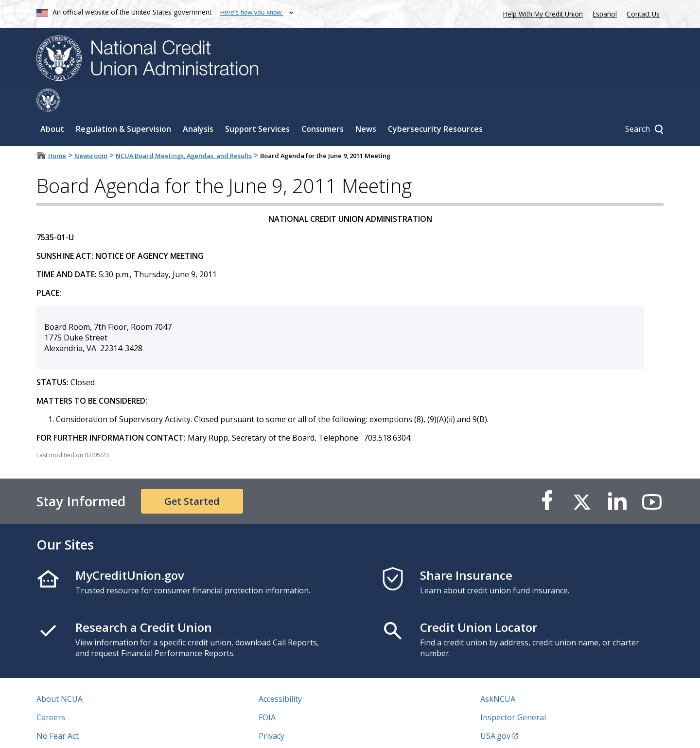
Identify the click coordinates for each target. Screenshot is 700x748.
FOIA (267, 694)
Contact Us (643, 14)
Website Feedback (291, 731)
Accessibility (280, 676)
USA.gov (495, 712)
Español (605, 14)
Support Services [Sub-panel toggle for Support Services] (257, 106)
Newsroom (91, 132)
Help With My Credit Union (541, 13)
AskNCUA (498, 676)
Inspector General (513, 694)
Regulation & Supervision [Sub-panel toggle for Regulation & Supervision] (123, 106)
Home (57, 132)
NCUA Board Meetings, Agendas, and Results (184, 132)
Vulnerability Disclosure (80, 731)
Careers (51, 694)
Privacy (271, 712)
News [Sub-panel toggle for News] (366, 106)
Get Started (192, 478)
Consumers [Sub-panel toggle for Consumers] (323, 106)
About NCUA (60, 676)
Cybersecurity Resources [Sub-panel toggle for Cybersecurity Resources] (435, 106)
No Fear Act (58, 712)
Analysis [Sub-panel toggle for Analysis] (198, 106)
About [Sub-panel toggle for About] (52, 106)
